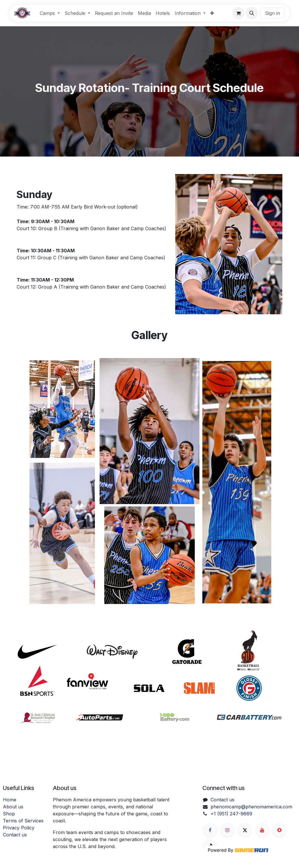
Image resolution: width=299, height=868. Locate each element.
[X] (245, 830)
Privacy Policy (19, 828)
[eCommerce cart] (238, 13)
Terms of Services (23, 821)
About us (13, 807)
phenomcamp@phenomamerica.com (251, 807)
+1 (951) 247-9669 (231, 814)
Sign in (273, 13)
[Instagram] (227, 830)
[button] (252, 13)
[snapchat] (279, 830)
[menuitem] (50, 13)
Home (10, 800)
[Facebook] (210, 830)
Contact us (15, 835)
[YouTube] (262, 830)
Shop (9, 814)
